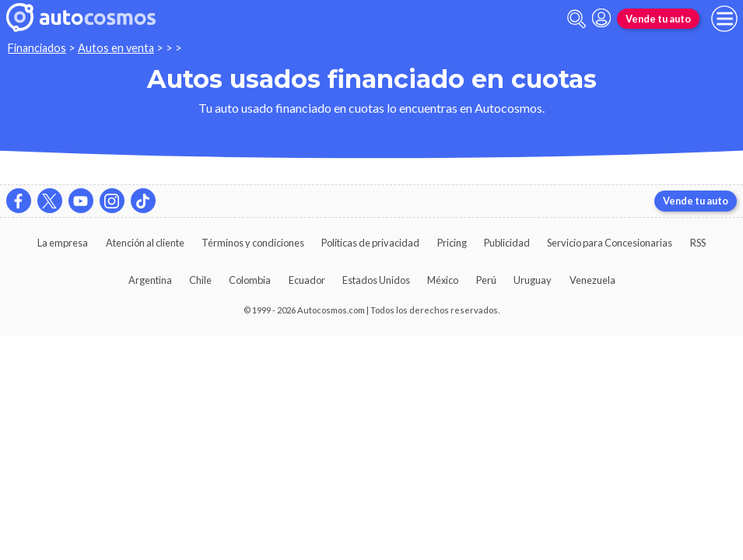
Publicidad (507, 243)
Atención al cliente (145, 243)
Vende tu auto (658, 19)
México (443, 280)
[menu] (724, 19)
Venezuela (592, 280)
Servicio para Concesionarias (610, 243)
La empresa (63, 243)
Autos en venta (116, 48)
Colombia (250, 280)
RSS (698, 243)
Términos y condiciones (253, 243)
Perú (486, 280)
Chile (200, 280)
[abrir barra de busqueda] (577, 19)
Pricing (452, 243)
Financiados (37, 48)
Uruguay (533, 280)
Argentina (150, 280)
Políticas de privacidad (370, 243)
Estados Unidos (376, 280)
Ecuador (307, 280)
